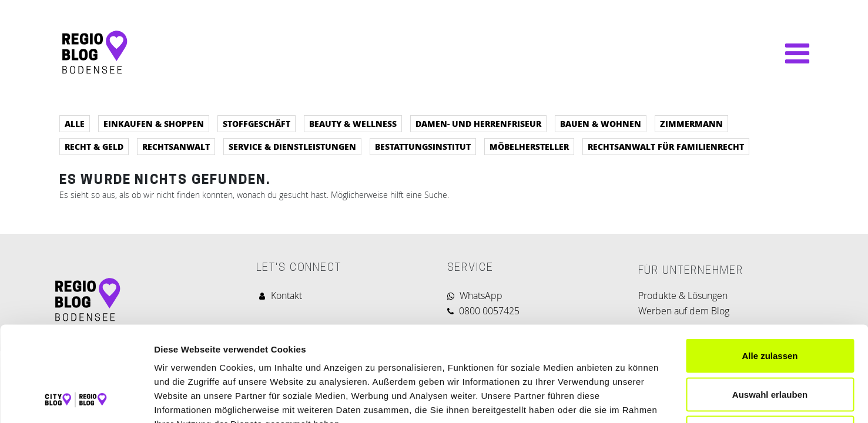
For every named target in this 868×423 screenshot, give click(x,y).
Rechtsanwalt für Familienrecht (666, 146)
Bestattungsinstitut (423, 146)
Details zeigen (625, 400)
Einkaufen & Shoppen (154, 123)
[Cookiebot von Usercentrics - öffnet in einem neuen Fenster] (76, 400)
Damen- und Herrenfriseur (478, 123)
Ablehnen (770, 346)
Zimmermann (691, 123)
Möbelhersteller (529, 146)
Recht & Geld (94, 146)
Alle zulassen (770, 269)
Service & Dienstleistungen (292, 146)
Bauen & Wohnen (601, 123)
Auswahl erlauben (770, 308)
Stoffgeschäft (257, 123)
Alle (75, 123)
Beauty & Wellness (353, 123)
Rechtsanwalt (176, 146)
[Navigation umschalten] (791, 53)
